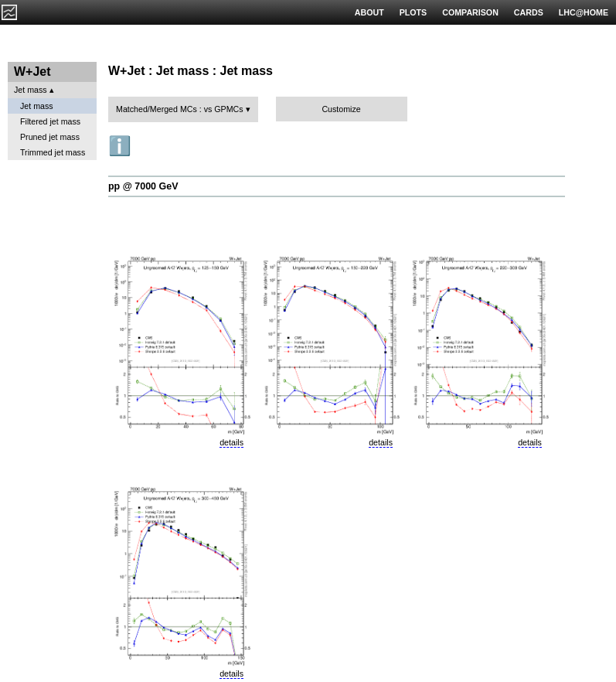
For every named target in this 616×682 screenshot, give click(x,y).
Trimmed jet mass (53, 152)
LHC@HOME (584, 12)
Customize (341, 109)
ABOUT (369, 12)
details (231, 442)
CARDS (529, 12)
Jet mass (31, 90)
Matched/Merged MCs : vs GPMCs (180, 109)
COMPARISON (470, 12)
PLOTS (414, 12)
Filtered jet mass (50, 121)
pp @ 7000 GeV (143, 186)
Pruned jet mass (50, 137)
